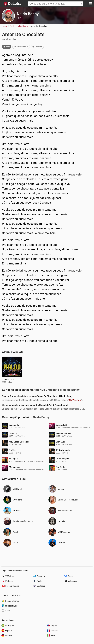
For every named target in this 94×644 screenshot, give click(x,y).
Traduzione (22, 47)
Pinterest (9, 581)
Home (5, 26)
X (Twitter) (10, 576)
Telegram (41, 576)
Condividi (37, 47)
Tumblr (40, 581)
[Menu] (90, 4)
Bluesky (71, 576)
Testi (7, 47)
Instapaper (72, 581)
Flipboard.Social (12, 586)
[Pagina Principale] (12, 4)
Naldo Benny (28, 14)
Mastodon (41, 586)
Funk (20, 18)
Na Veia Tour (75, 400)
